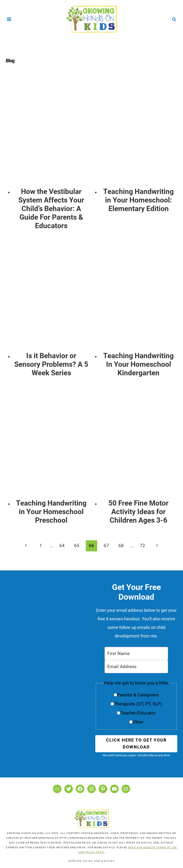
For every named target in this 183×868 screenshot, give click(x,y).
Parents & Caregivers (138, 695)
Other (138, 722)
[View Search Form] (174, 19)
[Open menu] (9, 19)
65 (77, 546)
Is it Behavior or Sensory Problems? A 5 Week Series (51, 364)
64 (62, 546)
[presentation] (51, 131)
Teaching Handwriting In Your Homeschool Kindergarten (138, 364)
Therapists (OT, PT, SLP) (138, 704)
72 (142, 546)
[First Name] (136, 653)
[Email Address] (136, 667)
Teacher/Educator (138, 713)
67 (106, 546)
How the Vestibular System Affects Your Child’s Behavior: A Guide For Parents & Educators (51, 209)
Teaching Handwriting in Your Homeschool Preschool (51, 512)
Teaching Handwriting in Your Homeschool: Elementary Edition (138, 200)
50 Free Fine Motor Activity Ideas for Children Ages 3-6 (138, 512)
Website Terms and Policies (91, 861)
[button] (136, 704)
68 (121, 546)
